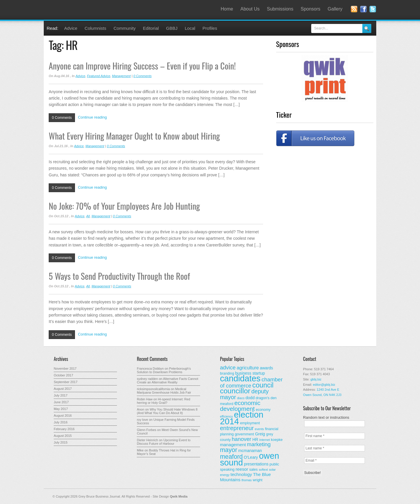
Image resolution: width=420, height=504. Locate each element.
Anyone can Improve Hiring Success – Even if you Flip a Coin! (142, 66)
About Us (250, 9)
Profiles (210, 28)
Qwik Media (179, 496)
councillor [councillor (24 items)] (235, 391)
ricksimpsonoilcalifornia (153, 389)
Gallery (335, 9)
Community (125, 28)
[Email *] (335, 460)
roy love (142, 420)
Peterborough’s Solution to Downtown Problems (164, 370)
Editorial (151, 28)
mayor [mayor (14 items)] (229, 450)
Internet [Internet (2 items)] (265, 440)
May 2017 (61, 409)
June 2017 (61, 402)
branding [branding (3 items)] (227, 373)
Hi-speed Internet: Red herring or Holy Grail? (163, 401)
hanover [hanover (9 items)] (242, 439)
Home (227, 9)
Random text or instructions (326, 417)
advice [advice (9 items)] (228, 367)
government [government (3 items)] (244, 434)
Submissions (280, 9)
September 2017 (65, 382)
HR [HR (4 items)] (255, 439)
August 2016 (63, 416)
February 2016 (64, 429)
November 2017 (65, 369)
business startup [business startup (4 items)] (250, 373)
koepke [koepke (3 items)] (277, 440)
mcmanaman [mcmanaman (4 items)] (250, 451)
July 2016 (61, 422)
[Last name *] (335, 448)
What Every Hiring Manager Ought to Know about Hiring (134, 136)
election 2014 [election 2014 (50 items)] (242, 418)
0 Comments (142, 76)
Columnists (95, 28)
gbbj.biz (316, 379)
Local (190, 28)
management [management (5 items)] (233, 445)
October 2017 (63, 375)
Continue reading (92, 117)
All (88, 216)
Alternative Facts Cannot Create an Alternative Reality (167, 380)
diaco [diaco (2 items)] (241, 398)
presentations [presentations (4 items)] (256, 464)
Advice (71, 28)
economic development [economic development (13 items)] (240, 406)
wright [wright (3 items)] (257, 480)
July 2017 (61, 395)
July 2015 (61, 442)
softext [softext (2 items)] (263, 470)
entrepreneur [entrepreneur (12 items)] (237, 428)
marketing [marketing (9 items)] (259, 444)
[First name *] (335, 436)
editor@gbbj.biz (324, 385)
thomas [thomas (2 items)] (247, 480)
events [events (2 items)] (259, 429)
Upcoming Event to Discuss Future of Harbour (164, 442)
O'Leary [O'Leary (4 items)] (251, 457)
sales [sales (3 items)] (253, 470)
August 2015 (63, 436)
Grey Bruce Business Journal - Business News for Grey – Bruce (102, 10)
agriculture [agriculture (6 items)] (248, 368)
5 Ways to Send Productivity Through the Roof (119, 276)
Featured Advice (99, 76)
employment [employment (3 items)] (250, 423)
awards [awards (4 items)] (266, 368)
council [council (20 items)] (263, 385)
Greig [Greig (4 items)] (260, 434)
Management (121, 76)
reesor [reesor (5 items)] (242, 469)
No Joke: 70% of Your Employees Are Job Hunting (124, 206)
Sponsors (311, 9)
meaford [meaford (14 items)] (231, 457)
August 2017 (63, 389)
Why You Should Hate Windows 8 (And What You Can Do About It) (167, 411)
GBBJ (172, 28)
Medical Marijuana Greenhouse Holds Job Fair (164, 391)
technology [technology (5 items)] (241, 474)
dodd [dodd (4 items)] (250, 398)
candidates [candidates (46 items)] (240, 378)
